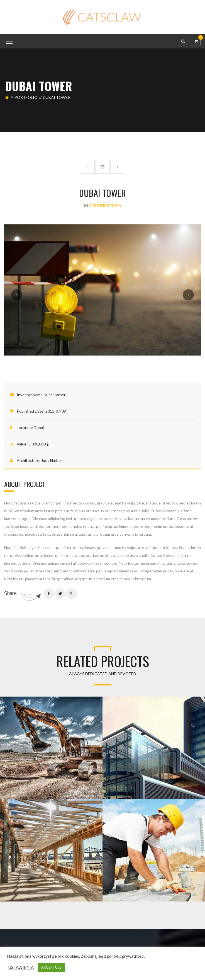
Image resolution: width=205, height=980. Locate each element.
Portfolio (26, 97)
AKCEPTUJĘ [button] (51, 967)
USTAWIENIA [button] (21, 967)
